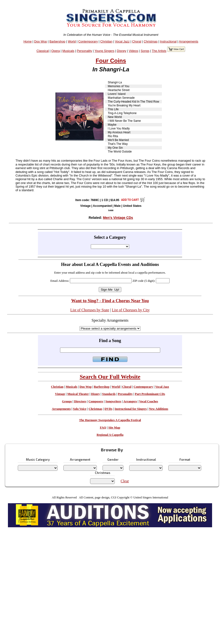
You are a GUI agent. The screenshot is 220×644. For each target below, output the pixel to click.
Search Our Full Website (110, 377)
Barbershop (57, 41)
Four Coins (111, 61)
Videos (133, 51)
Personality (84, 51)
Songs (145, 51)
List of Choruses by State (90, 310)
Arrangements (189, 41)
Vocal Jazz (122, 41)
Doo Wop (40, 41)
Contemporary (88, 41)
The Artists (159, 51)
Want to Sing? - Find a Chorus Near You (110, 301)
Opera (56, 51)
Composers (96, 401)
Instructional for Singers (131, 409)
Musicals (68, 51)
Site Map (114, 428)
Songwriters (113, 401)
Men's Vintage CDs (118, 218)
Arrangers (130, 401)
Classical (43, 51)
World (72, 41)
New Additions (159, 409)
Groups (67, 401)
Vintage (60, 394)
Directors (80, 401)
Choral (137, 41)
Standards (109, 394)
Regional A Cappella (110, 435)
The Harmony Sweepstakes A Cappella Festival (110, 420)
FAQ (103, 428)
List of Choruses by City (131, 310)
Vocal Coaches (149, 401)
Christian (107, 41)
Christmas (151, 41)
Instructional (168, 41)
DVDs (108, 409)
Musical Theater (78, 394)
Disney (122, 51)
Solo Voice (80, 409)
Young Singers (104, 51)
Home (28, 41)
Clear (125, 481)
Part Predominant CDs (150, 394)
